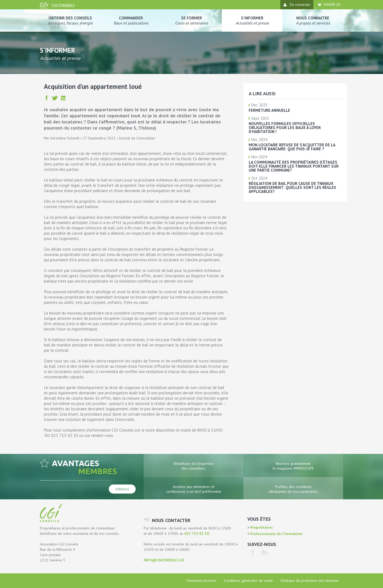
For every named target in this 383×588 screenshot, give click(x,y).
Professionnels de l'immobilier (276, 534)
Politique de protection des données (310, 581)
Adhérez (122, 489)
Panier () (329, 5)
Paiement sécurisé (201, 581)
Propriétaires (261, 527)
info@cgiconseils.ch (164, 560)
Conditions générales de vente (248, 581)
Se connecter (297, 5)
